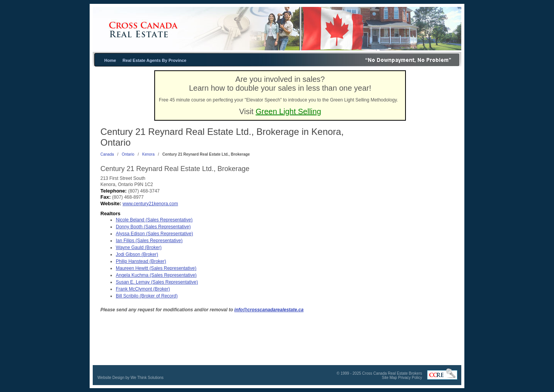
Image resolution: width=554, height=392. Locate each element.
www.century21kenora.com (150, 204)
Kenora (149, 154)
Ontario (128, 154)
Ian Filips (149, 241)
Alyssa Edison (154, 234)
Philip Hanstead (141, 261)
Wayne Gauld (139, 247)
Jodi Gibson (137, 254)
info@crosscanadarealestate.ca (269, 310)
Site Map (389, 378)
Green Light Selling (288, 111)
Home (110, 60)
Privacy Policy (410, 378)
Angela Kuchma (156, 275)
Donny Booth (153, 227)
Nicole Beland (154, 220)
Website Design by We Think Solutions (130, 378)
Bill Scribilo (147, 296)
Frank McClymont (143, 289)
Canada (107, 154)
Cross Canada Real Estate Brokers (392, 373)
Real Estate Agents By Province (155, 60)
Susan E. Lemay (157, 282)
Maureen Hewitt (156, 268)
